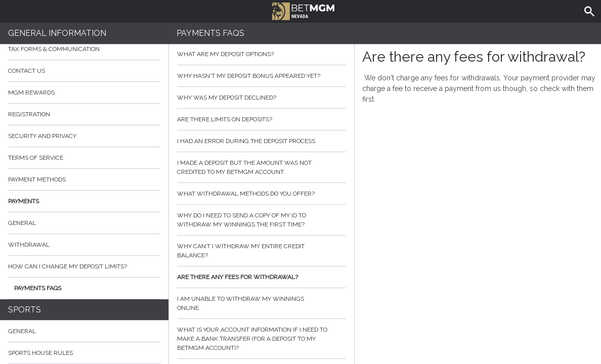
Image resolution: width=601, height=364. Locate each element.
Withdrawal (29, 245)
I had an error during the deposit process (262, 141)
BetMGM (303, 10)
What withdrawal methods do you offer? (262, 194)
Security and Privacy (42, 136)
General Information (57, 33)
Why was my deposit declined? (262, 98)
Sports (25, 310)
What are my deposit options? (262, 54)
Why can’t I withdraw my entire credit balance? (262, 251)
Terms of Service (84, 158)
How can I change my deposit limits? (68, 266)
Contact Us (84, 71)
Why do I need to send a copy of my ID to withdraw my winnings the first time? (262, 220)
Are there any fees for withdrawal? (262, 277)
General (22, 223)
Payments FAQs (38, 288)
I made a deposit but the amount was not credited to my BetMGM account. (262, 167)
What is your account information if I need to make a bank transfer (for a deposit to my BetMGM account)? (262, 339)
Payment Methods (84, 179)
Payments (84, 201)
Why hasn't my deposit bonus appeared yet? (262, 76)
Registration (29, 114)
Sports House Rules (40, 353)
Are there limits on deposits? (262, 119)
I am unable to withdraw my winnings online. (262, 303)
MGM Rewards (31, 93)
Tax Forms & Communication (84, 49)
